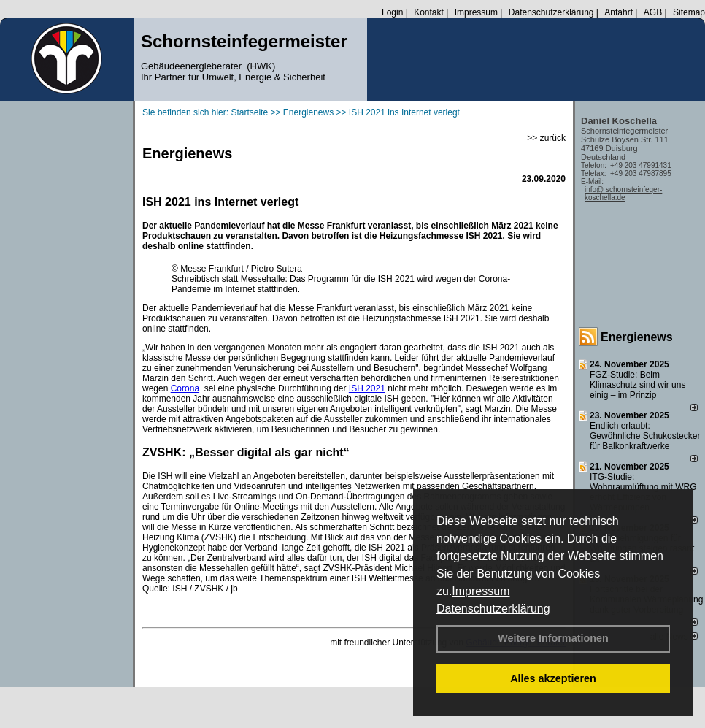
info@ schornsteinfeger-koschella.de (623, 194)
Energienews (637, 337)
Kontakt (429, 12)
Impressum (481, 591)
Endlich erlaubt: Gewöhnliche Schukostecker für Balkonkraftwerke (645, 436)
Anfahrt (619, 12)
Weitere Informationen (553, 638)
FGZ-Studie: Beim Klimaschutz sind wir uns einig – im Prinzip (637, 385)
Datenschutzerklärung (493, 609)
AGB (653, 12)
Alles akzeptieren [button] (553, 678)
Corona (185, 388)
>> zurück (546, 138)
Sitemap (689, 12)
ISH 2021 (367, 388)
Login (392, 12)
